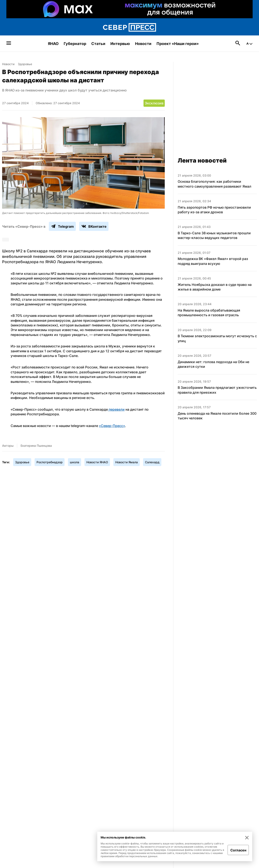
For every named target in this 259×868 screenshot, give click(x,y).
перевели (116, 409)
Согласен (238, 850)
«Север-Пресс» (112, 426)
